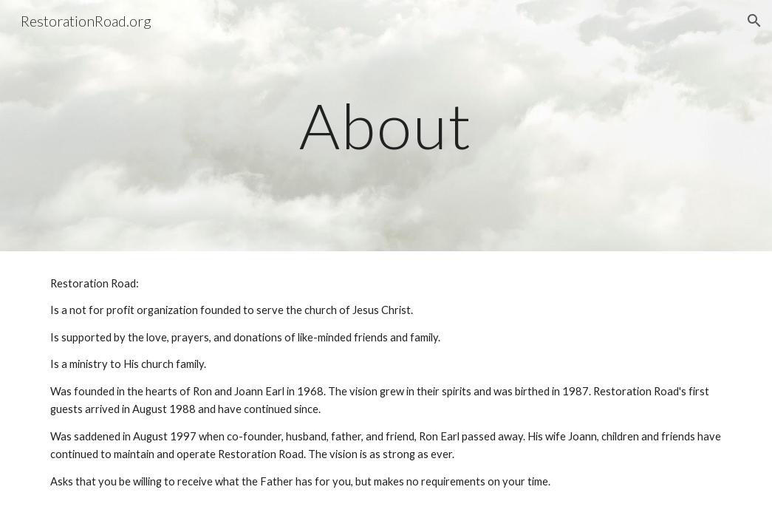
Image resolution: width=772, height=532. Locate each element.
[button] (754, 21)
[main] (386, 125)
